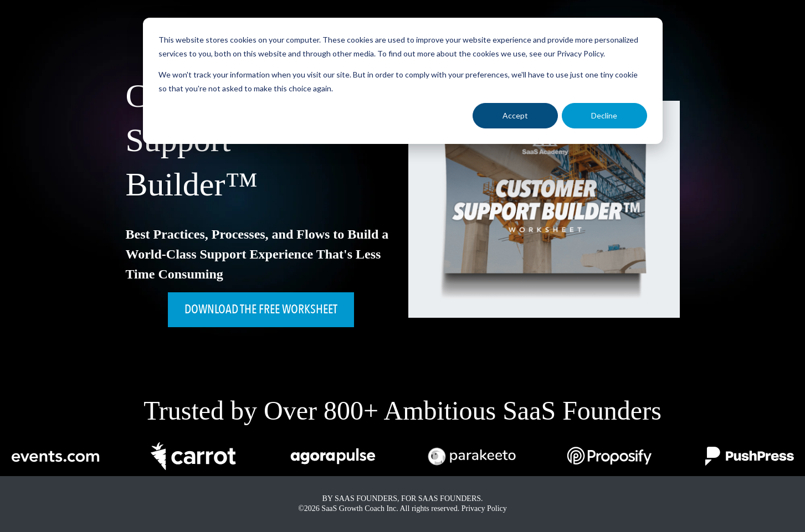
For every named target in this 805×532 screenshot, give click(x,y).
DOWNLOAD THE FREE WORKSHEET (261, 309)
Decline (604, 115)
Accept (515, 115)
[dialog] (403, 81)
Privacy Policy (484, 508)
